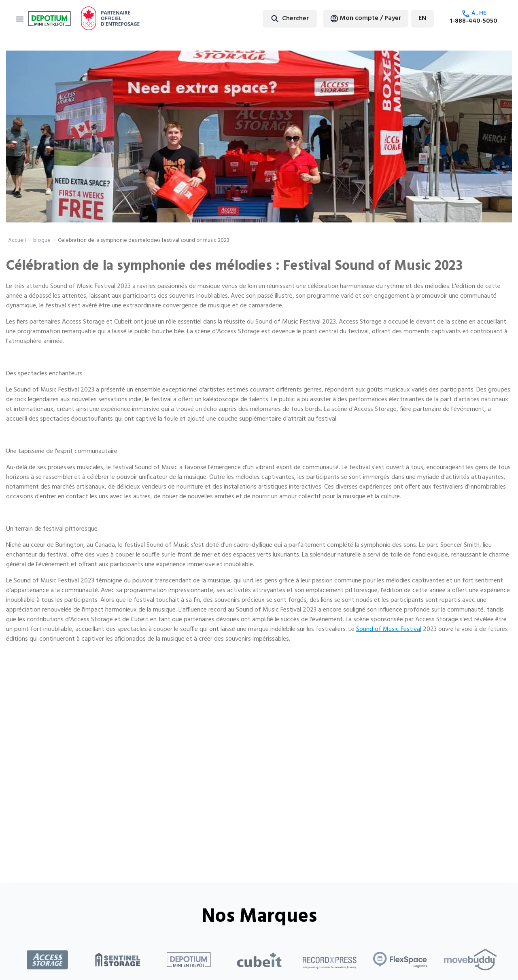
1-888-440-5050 (474, 21)
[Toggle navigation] (20, 19)
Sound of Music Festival (389, 629)
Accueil (17, 240)
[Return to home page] (49, 19)
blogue (42, 240)
